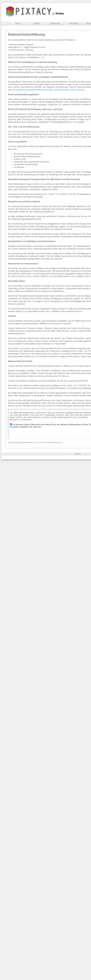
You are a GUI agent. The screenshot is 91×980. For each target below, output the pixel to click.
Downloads (55, 23)
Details (37, 23)
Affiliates (78, 454)
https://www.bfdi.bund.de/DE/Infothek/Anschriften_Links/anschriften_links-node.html (46, 90)
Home (18, 23)
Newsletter (74, 23)
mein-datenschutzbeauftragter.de (50, 442)
